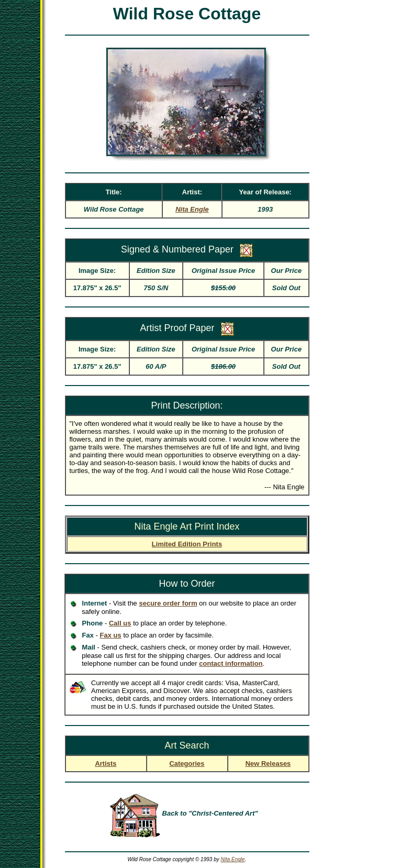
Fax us (111, 635)
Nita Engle (233, 859)
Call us (120, 623)
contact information (231, 663)
